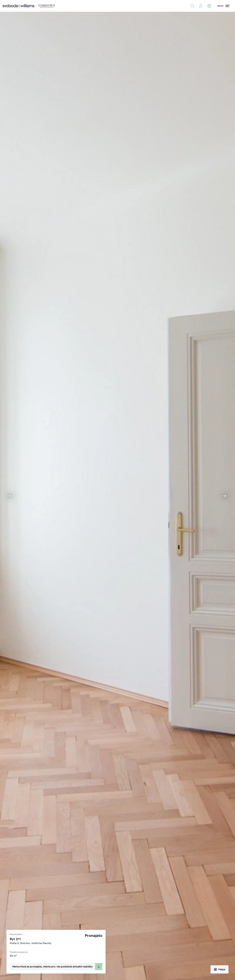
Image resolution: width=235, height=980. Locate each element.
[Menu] (224, 6)
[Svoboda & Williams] (29, 6)
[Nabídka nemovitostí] (192, 6)
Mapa (219, 969)
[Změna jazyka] (209, 6)
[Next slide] (225, 496)
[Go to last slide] (10, 496)
